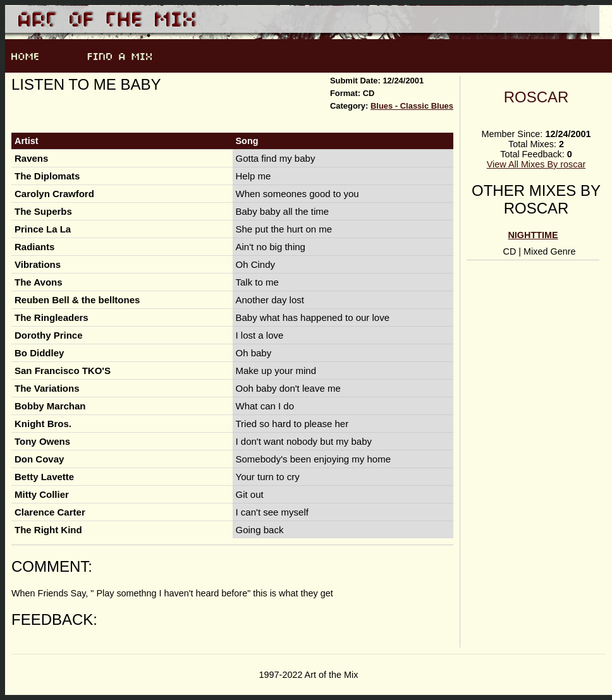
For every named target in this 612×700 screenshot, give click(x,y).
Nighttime (533, 235)
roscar (536, 97)
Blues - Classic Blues (412, 106)
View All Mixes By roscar (536, 164)
